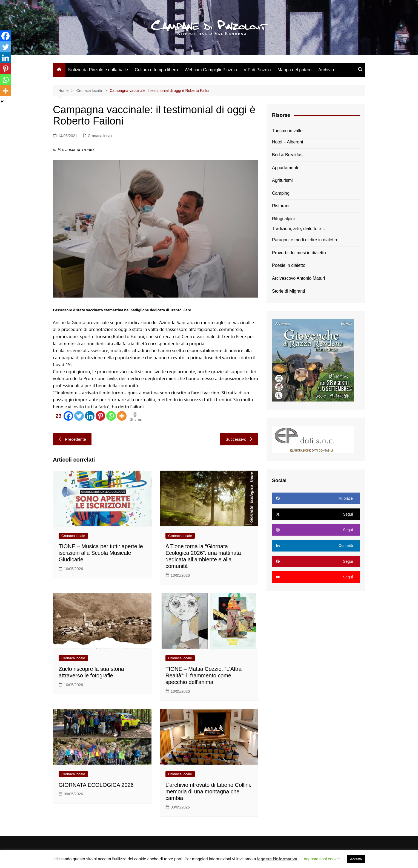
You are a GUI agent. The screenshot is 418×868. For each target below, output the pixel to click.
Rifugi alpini (283, 219)
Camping (281, 193)
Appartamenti (285, 168)
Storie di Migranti (288, 291)
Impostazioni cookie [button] (322, 859)
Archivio (326, 70)
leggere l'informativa (277, 859)
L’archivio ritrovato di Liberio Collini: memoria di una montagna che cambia (208, 791)
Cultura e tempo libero (156, 70)
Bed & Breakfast (288, 155)
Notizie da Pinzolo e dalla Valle (98, 70)
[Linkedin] (90, 416)
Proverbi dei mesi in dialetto (299, 253)
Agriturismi (282, 180)
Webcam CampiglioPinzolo (211, 70)
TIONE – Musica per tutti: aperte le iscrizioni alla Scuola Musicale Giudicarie (101, 553)
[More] (122, 416)
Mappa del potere (295, 70)
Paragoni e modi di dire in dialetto (304, 240)
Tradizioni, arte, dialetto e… (299, 229)
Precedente (72, 439)
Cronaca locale (101, 136)
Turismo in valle (287, 131)
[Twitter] (79, 416)
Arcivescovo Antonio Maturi (298, 278)
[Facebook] (63, 416)
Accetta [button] (356, 859)
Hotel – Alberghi (287, 142)
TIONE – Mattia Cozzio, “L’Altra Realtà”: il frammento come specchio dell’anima (204, 675)
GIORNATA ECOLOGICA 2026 (96, 785)
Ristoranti (281, 206)
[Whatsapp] (111, 416)
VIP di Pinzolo (257, 70)
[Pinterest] (100, 416)
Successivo (239, 439)
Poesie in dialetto (289, 265)
